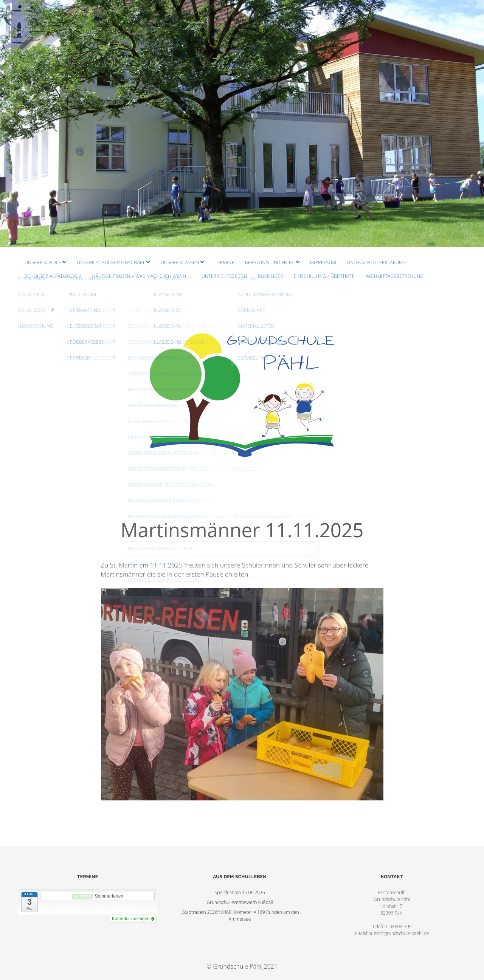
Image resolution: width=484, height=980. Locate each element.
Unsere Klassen (180, 263)
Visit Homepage (242, 123)
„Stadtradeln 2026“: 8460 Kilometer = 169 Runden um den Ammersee (240, 916)
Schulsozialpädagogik (53, 276)
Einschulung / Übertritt (324, 276)
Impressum (323, 263)
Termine (224, 263)
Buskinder (271, 276)
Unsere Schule (43, 263)
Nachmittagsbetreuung (394, 276)
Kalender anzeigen (133, 919)
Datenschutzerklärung (376, 263)
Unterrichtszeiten (224, 276)
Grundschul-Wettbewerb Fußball (240, 902)
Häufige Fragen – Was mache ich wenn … (142, 276)
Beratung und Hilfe (270, 263)
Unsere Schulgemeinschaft (111, 263)
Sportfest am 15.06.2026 (240, 892)
